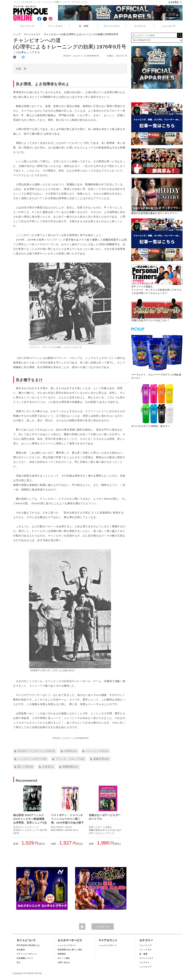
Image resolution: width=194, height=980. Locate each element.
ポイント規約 (64, 958)
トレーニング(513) (97, 751)
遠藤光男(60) (101, 759)
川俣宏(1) (48, 767)
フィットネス (55, 26)
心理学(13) (70, 751)
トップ (17, 34)
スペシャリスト (112, 26)
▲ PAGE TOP (103, 927)
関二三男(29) (25, 767)
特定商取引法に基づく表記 (70, 950)
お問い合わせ (64, 962)
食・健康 (84, 26)
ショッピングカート (108, 945)
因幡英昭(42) (70, 767)
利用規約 (62, 954)
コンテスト (140, 26)
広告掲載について (25, 958)
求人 (19, 962)
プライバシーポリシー (27, 954)
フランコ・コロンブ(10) (70, 759)
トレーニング (27, 26)
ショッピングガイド (67, 945)
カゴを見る (175, 2)
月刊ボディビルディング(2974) (36, 751)
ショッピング (168, 26)
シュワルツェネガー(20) (32, 759)
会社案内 (21, 950)
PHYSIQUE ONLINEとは (28, 945)
